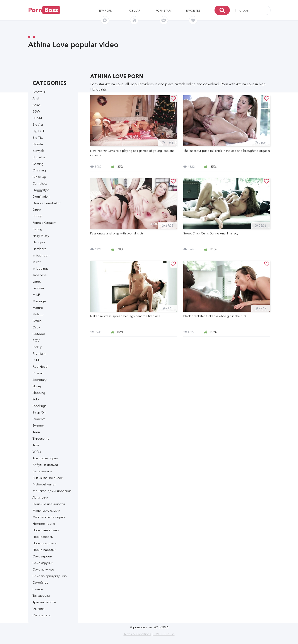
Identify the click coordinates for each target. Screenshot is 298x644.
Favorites (193, 11)
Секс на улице (43, 569)
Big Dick (39, 131)
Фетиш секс (42, 615)
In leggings (40, 268)
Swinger (38, 425)
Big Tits (38, 138)
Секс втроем (42, 556)
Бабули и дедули (45, 465)
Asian (37, 105)
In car (37, 262)
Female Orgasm (44, 223)
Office (37, 321)
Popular (134, 11)
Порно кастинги (44, 543)
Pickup (37, 347)
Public (37, 360)
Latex (37, 281)
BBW (36, 111)
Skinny (37, 386)
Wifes (37, 452)
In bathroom (41, 255)
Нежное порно (44, 524)
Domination (41, 196)
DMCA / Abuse (164, 634)
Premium (39, 353)
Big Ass (38, 124)
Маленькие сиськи (46, 510)
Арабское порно (45, 458)
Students (39, 419)
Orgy (36, 327)
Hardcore (39, 249)
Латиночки (40, 497)
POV (36, 340)
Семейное (40, 582)
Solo (36, 399)
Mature (38, 308)
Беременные (42, 471)
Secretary (39, 380)
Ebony (37, 216)
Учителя (38, 609)
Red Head (40, 366)
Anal (36, 98)
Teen (36, 432)
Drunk (37, 209)
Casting (38, 164)
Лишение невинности (49, 504)
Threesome (41, 438)
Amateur (39, 92)
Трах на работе (44, 602)
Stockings (39, 406)
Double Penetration (47, 203)
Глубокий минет (44, 484)
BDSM (37, 118)
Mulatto (38, 314)
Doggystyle (41, 190)
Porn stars (164, 11)
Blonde (38, 144)
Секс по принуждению (50, 576)
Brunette (39, 157)
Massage (39, 301)
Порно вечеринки (46, 530)
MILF (36, 295)
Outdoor (39, 334)
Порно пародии (44, 550)
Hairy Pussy (41, 236)
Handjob (39, 242)
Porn (44, 10)
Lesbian (38, 288)
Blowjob (38, 151)
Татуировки (41, 595)
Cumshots (40, 183)
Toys (36, 445)
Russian (38, 373)
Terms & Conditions (137, 634)
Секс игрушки (43, 563)
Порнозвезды (43, 537)
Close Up (39, 177)
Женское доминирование (52, 491)
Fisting (37, 229)
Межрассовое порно (49, 517)
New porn (105, 11)
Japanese (40, 275)
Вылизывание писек (48, 478)
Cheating (39, 170)
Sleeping (39, 393)
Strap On (39, 412)
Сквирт (38, 589)
